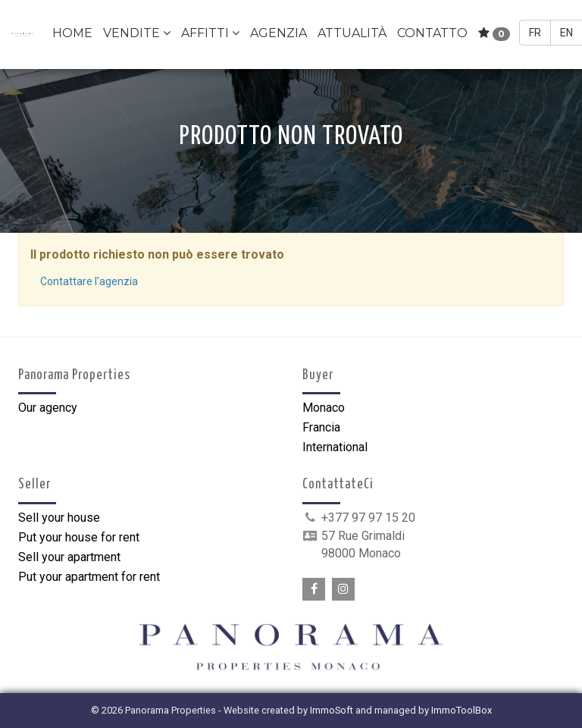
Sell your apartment (69, 557)
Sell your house (59, 518)
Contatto (432, 33)
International (335, 447)
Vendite (137, 33)
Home (72, 33)
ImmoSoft (332, 710)
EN (566, 33)
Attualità (352, 33)
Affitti (210, 33)
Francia (321, 427)
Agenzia (278, 33)
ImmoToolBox (462, 710)
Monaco (324, 408)
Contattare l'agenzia (89, 281)
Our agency (48, 408)
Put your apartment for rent (89, 577)
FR (535, 33)
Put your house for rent (79, 537)
